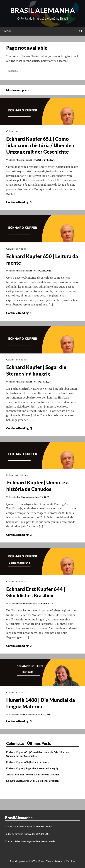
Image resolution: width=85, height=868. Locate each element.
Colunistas (12, 131)
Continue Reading (20, 202)
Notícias (23, 249)
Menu (8, 31)
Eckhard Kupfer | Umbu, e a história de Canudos (33, 774)
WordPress (38, 861)
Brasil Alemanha (42, 10)
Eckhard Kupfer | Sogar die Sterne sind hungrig (32, 768)
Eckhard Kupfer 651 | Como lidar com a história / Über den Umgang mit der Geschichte (40, 145)
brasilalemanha (25, 160)
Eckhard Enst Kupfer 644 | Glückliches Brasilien (32, 781)
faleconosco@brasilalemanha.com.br (35, 841)
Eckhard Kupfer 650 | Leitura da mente (28, 762)
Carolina (71, 861)
